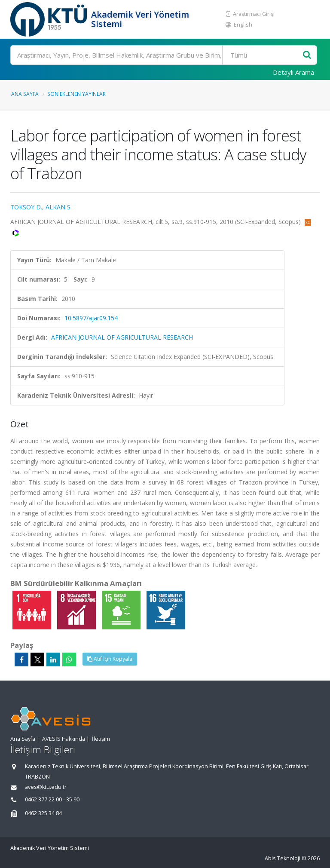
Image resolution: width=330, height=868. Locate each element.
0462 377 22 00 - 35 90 (52, 799)
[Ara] (163, 55)
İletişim (101, 739)
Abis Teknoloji (283, 858)
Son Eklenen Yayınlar (76, 94)
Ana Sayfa (25, 94)
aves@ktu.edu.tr (46, 787)
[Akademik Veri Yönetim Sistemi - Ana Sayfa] (50, 19)
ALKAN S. (59, 207)
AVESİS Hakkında (64, 739)
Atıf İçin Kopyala (110, 659)
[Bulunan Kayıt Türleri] (263, 55)
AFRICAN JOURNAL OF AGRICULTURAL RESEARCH (122, 337)
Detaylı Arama (293, 72)
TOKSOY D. (26, 207)
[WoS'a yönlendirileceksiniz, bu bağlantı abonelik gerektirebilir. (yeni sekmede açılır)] (16, 232)
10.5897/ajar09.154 (91, 318)
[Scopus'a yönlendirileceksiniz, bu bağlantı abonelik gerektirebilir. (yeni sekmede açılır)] (308, 222)
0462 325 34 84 (43, 813)
